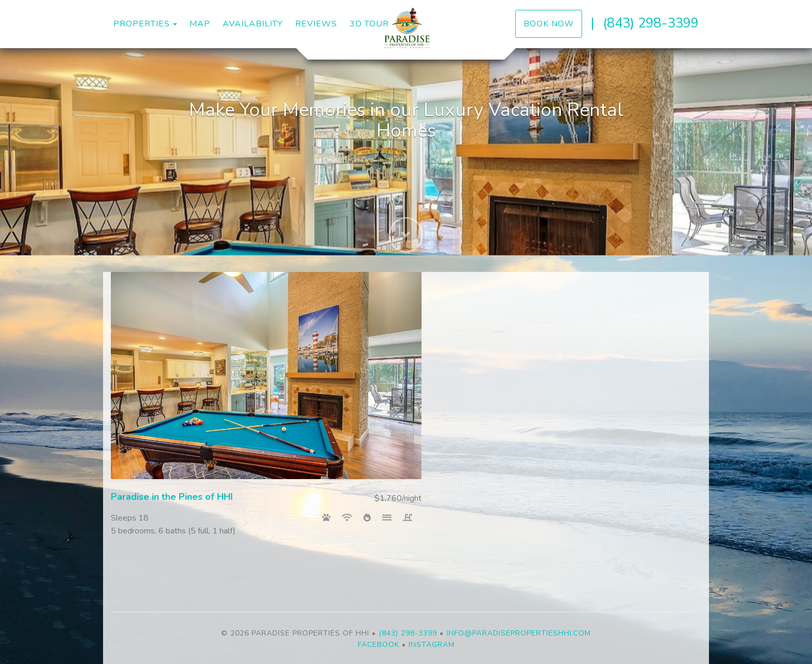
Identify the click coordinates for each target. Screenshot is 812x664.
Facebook (379, 645)
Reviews (316, 24)
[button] (406, 229)
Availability (253, 24)
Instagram (432, 645)
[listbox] (406, 152)
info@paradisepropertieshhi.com (519, 633)
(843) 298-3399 (651, 23)
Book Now (549, 24)
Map (200, 24)
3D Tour (369, 24)
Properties (142, 24)
